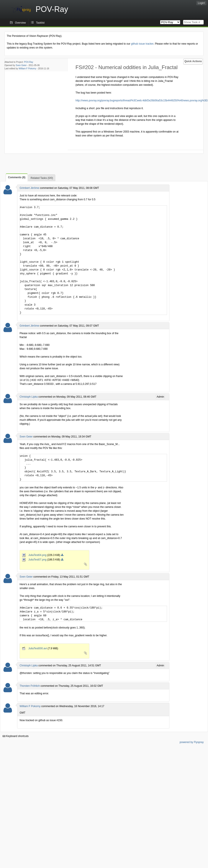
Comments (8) (17, 177)
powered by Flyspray (192, 742)
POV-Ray (29, 62)
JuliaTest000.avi (35, 648)
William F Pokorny (27, 69)
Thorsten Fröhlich (30, 686)
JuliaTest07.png (34, 560)
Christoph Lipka (29, 397)
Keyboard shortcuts (16, 736)
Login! (201, 3)
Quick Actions (193, 61)
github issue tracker (142, 44)
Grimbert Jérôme (29, 188)
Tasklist (40, 23)
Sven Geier (21, 65)
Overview (20, 23)
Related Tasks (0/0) (42, 178)
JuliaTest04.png (34, 555)
